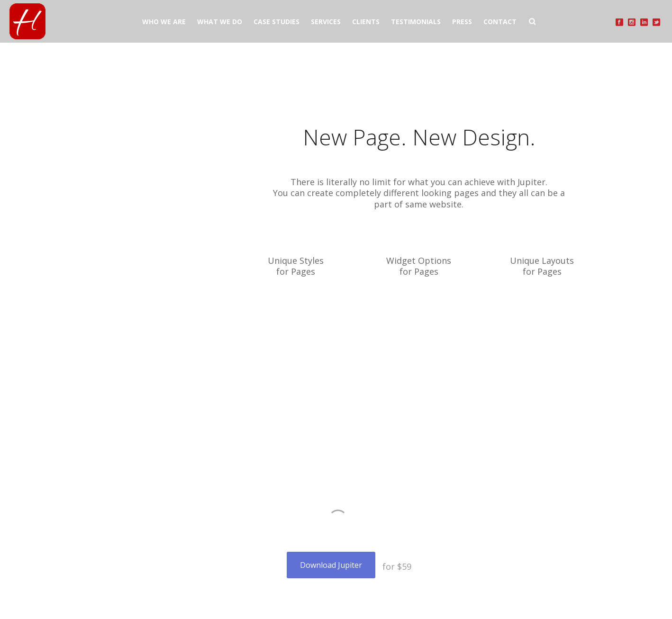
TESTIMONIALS (416, 22)
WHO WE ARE (164, 22)
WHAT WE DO (220, 22)
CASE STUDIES (277, 22)
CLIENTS (366, 22)
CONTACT (500, 22)
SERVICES (326, 22)
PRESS (462, 22)
